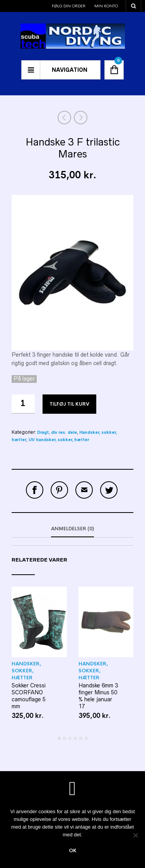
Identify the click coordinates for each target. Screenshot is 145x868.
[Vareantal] (23, 404)
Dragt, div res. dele (57, 432)
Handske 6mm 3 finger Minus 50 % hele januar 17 (98, 696)
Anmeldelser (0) (72, 529)
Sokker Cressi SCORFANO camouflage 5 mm (29, 696)
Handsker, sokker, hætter (26, 671)
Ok (73, 851)
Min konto (106, 6)
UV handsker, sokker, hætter (59, 440)
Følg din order (69, 6)
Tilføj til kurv (69, 404)
